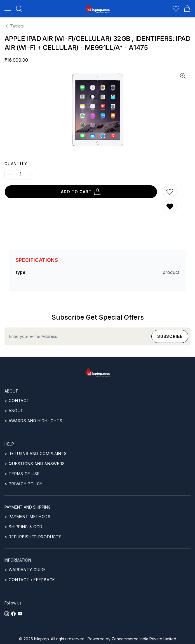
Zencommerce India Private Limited (144, 639)
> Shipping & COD (24, 527)
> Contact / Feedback (30, 580)
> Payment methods (28, 517)
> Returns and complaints (36, 453)
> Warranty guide (25, 570)
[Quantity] (20, 174)
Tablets (14, 26)
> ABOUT (14, 411)
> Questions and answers (35, 464)
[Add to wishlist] (170, 192)
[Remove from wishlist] (170, 207)
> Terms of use (22, 474)
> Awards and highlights (33, 421)
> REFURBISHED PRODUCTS (33, 537)
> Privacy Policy (24, 484)
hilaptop (42, 639)
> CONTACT (17, 401)
